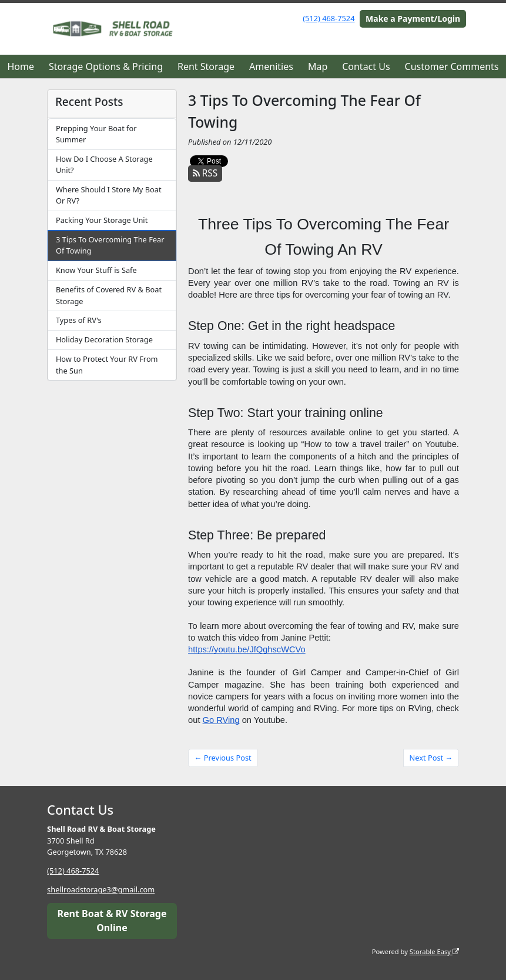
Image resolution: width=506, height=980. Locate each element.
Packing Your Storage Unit (102, 220)
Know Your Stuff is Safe (96, 270)
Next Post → (431, 758)
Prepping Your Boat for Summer (96, 134)
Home (21, 66)
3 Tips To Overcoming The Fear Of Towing (110, 245)
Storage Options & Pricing (106, 66)
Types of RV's (79, 320)
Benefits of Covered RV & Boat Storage (109, 295)
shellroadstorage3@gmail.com (101, 889)
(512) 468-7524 (329, 18)
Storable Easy (434, 951)
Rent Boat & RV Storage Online (112, 921)
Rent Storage (206, 66)
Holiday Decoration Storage (104, 339)
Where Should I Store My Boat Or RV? (109, 195)
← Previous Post (223, 758)
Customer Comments (452, 66)
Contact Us (366, 66)
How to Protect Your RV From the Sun (107, 364)
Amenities (271, 66)
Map (318, 66)
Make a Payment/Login (413, 19)
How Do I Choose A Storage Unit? (104, 164)
